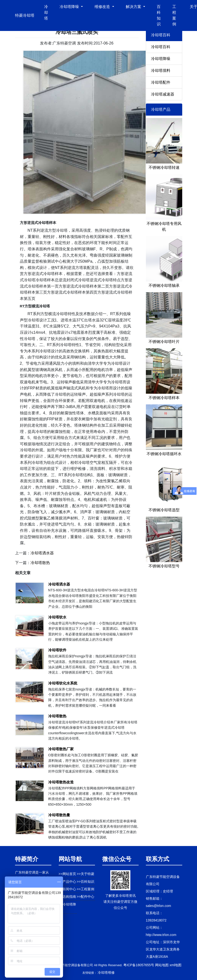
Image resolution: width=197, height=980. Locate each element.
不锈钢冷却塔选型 (164, 510)
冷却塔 (46, 12)
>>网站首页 (67, 874)
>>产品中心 (67, 882)
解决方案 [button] (134, 7)
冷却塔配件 (161, 82)
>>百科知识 (86, 882)
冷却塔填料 (161, 71)
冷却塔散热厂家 (61, 749)
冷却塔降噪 (161, 59)
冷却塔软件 (57, 650)
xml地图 (176, 965)
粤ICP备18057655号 (139, 965)
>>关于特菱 (86, 874)
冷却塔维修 (106, 973)
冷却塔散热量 (59, 815)
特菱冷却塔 (25, 15)
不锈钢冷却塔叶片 (164, 342)
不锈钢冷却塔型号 (164, 566)
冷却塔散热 (40, 563)
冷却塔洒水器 (42, 553)
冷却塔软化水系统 (63, 683)
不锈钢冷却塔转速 (164, 167)
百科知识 (159, 15)
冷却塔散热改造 (61, 782)
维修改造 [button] (103, 7)
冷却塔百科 (161, 47)
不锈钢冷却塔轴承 (164, 286)
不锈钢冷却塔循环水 (164, 454)
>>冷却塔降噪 (67, 907)
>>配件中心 (86, 897)
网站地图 (162, 965)
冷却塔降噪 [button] (70, 7)
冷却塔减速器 (163, 94)
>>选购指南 (67, 897)
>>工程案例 (86, 889)
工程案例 (174, 15)
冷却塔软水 (57, 617)
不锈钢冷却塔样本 (164, 398)
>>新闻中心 (67, 889)
